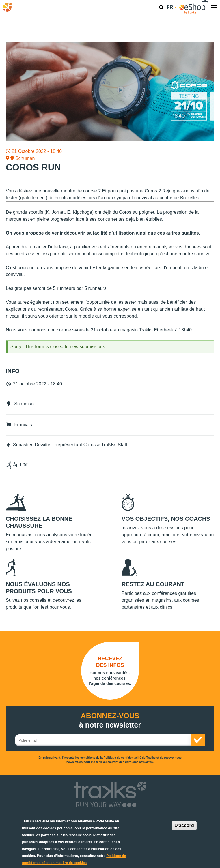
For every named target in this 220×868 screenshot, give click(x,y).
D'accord (184, 825)
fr (172, 7)
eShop (194, 7)
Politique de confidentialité (122, 758)
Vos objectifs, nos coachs (166, 519)
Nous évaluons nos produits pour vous (39, 588)
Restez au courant (153, 584)
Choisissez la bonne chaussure (39, 522)
